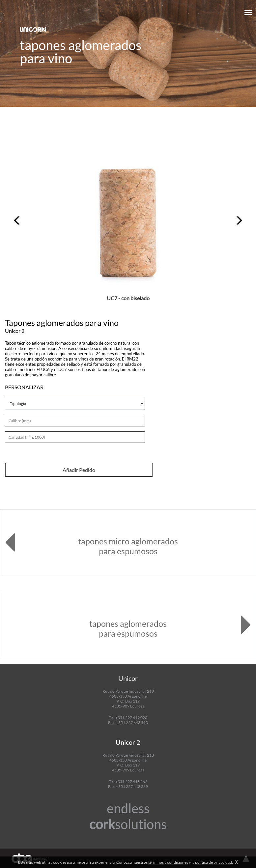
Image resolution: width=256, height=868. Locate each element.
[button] (17, 220)
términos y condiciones (168, 862)
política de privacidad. (214, 862)
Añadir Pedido (79, 470)
